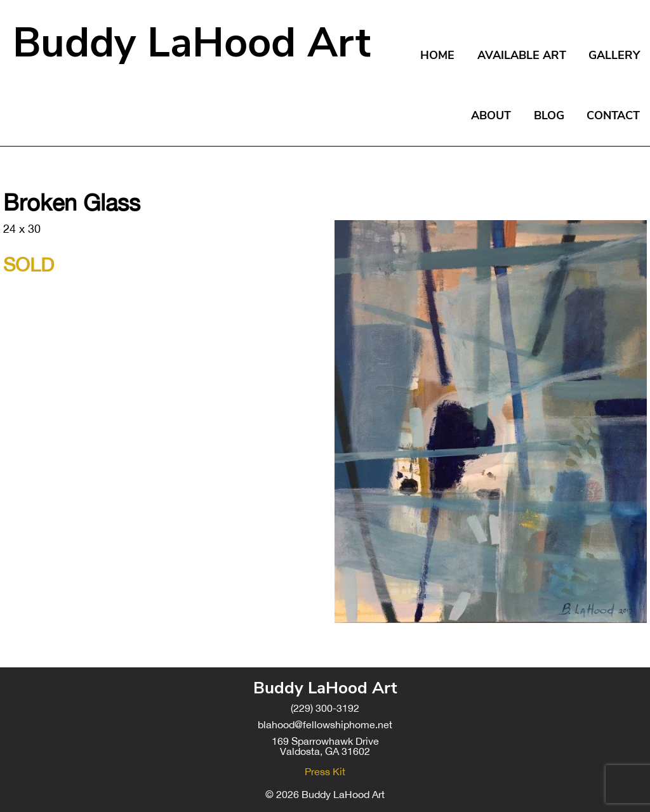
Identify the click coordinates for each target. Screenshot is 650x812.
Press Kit (325, 771)
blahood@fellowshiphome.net (325, 724)
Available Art (522, 55)
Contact (613, 115)
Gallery (614, 55)
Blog (549, 115)
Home (437, 55)
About (491, 115)
